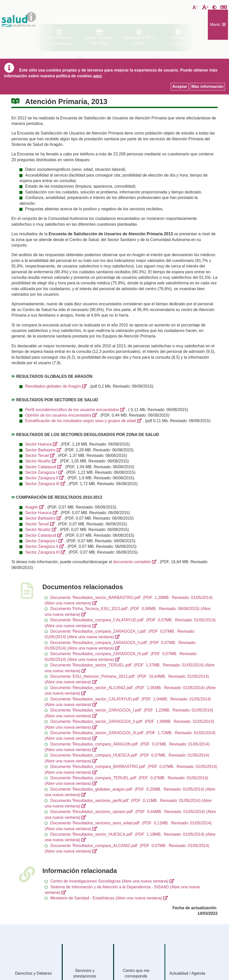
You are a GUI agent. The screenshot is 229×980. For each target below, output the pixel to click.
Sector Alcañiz (38, 461)
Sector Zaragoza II (42, 478)
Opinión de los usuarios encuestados (58, 415)
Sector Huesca (38, 444)
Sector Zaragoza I (41, 472)
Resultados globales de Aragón (53, 386)
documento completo (132, 562)
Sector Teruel (37, 455)
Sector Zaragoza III (42, 484)
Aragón (32, 507)
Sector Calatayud (41, 467)
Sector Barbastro (40, 450)
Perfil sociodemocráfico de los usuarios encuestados (72, 410)
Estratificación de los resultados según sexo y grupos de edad (80, 421)
